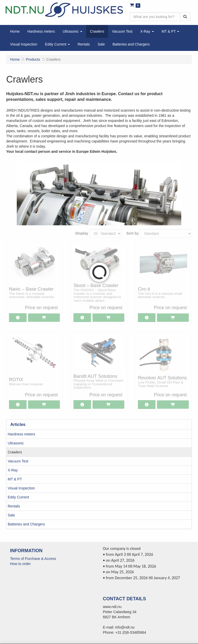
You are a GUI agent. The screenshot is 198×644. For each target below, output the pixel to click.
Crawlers (15, 452)
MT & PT (15, 479)
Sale (11, 515)
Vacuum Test (18, 461)
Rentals (14, 506)
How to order (20, 564)
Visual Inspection (21, 488)
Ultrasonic (16, 443)
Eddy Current (18, 497)
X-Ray (13, 470)
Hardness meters (22, 434)
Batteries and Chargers (26, 524)
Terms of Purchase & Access (33, 559)
